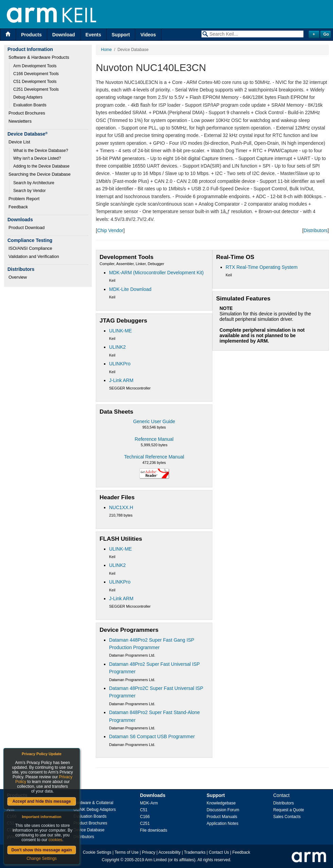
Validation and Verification (34, 256)
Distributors (316, 230)
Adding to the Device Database (41, 166)
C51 (144, 810)
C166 (145, 817)
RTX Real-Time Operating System (262, 267)
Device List (19, 142)
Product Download (27, 228)
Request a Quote (289, 810)
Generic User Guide (154, 421)
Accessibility (169, 852)
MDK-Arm (149, 803)
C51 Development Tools (35, 82)
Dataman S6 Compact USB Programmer (152, 736)
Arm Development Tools (35, 66)
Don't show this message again (41, 850)
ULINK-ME (120, 331)
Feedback (18, 207)
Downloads (153, 795)
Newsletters (20, 121)
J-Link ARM (121, 380)
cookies (56, 840)
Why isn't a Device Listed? (37, 158)
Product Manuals (222, 817)
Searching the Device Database (40, 174)
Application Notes (222, 823)
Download (64, 35)
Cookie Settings (97, 852)
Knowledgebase (221, 803)
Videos (148, 35)
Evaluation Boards (30, 105)
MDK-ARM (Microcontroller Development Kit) (156, 273)
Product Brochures (27, 113)
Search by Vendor (29, 191)
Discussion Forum (223, 810)
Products (31, 35)
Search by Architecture (34, 183)
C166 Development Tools (36, 74)
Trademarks (195, 852)
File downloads (154, 830)
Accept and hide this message (41, 801)
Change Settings (42, 858)
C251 (145, 823)
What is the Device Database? (41, 151)
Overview (18, 277)
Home (106, 50)
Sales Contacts (287, 817)
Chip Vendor (110, 230)
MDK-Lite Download (130, 289)
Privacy (149, 852)
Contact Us (219, 852)
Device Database (89, 830)
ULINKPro (120, 364)
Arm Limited (156, 860)
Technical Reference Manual (154, 457)
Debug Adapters (28, 97)
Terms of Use (127, 852)
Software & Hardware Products (39, 57)
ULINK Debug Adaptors (95, 810)
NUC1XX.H (121, 507)
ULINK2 (117, 347)
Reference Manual (154, 439)
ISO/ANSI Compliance (30, 248)
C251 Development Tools (36, 89)
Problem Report (24, 199)
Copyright (111, 860)
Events (93, 35)
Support (121, 35)
